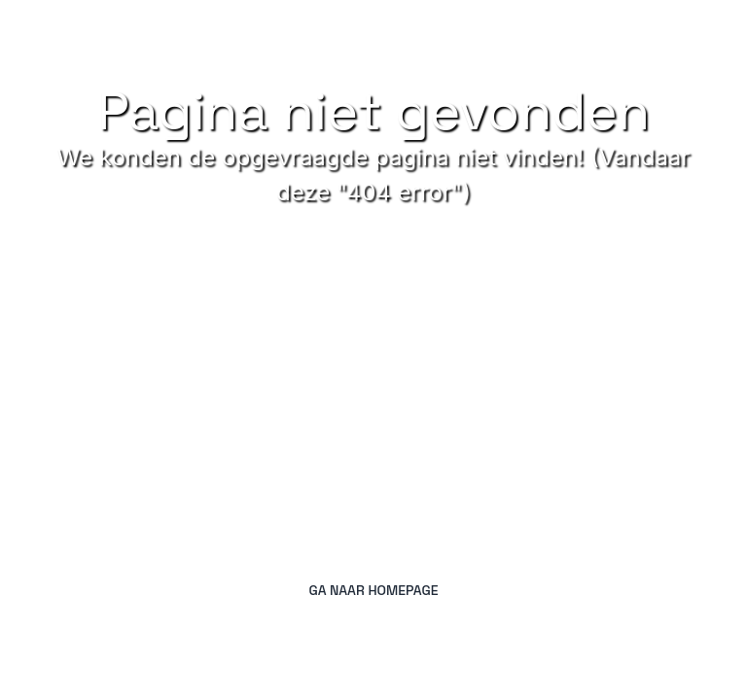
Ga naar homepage (373, 590)
